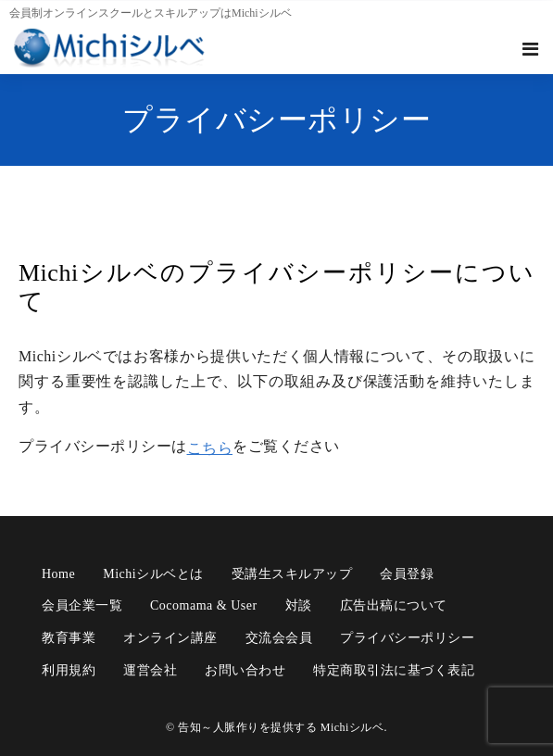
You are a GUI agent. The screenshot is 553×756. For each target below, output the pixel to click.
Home (58, 574)
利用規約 (69, 670)
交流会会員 (279, 638)
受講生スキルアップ (292, 574)
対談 (299, 605)
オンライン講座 (170, 638)
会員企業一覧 (82, 605)
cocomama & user (204, 605)
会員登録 (407, 574)
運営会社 (150, 670)
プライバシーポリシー (407, 638)
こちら (210, 448)
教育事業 (69, 638)
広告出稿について (394, 605)
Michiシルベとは (153, 574)
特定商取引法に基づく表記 (394, 670)
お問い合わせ (245, 670)
